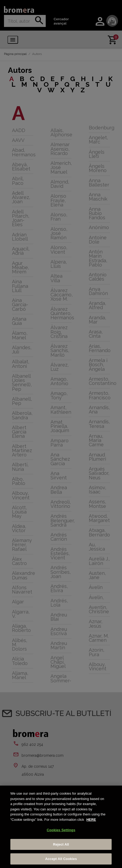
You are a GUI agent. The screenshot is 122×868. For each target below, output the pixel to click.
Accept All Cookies (61, 859)
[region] (61, 827)
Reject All (61, 844)
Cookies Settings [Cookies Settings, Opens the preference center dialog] (61, 830)
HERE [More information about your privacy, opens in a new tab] (91, 820)
